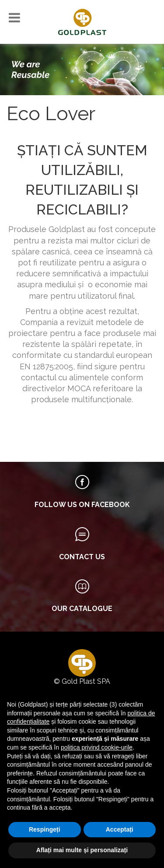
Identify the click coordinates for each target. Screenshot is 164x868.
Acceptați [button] (120, 829)
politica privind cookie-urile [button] (97, 747)
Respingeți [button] (45, 829)
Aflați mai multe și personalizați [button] (82, 850)
